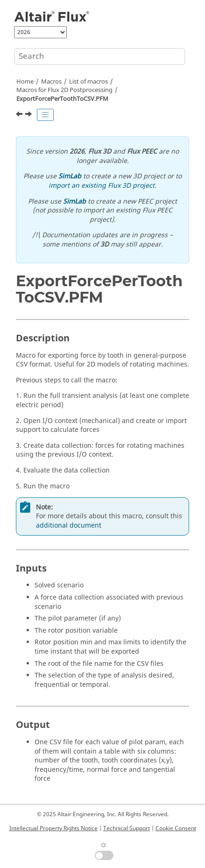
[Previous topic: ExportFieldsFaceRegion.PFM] (20, 115)
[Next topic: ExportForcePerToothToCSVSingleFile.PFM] (29, 115)
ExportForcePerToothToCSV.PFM (62, 99)
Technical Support (127, 828)
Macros (51, 82)
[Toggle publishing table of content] (45, 115)
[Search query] (100, 56)
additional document (69, 526)
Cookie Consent (176, 828)
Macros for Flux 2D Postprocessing (64, 90)
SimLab (70, 176)
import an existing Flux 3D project (102, 186)
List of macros (88, 82)
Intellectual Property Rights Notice (53, 828)
